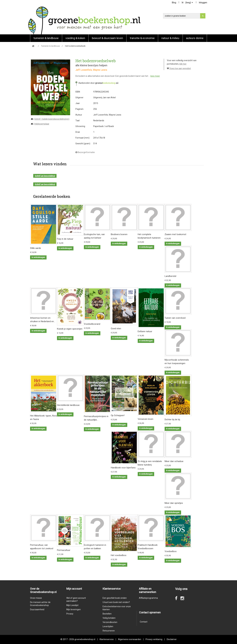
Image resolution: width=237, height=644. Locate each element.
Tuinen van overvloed (175, 318)
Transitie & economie (142, 38)
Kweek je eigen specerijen (70, 329)
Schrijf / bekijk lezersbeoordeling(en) (52, 119)
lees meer (155, 76)
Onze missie (36, 598)
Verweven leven (145, 419)
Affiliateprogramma (148, 598)
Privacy (70, 614)
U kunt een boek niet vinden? (116, 602)
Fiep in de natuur (65, 239)
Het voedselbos (119, 555)
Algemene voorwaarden (130, 639)
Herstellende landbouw (68, 405)
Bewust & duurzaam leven (107, 38)
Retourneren (109, 631)
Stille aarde (36, 248)
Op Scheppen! (118, 415)
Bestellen (107, 614)
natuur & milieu (170, 38)
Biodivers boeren (119, 234)
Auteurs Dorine (195, 38)
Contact (144, 622)
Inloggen (203, 3)
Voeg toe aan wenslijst (179, 68)
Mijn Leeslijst (72, 605)
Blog (174, 3)
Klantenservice (107, 639)
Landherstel (170, 276)
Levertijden (108, 626)
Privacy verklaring (154, 639)
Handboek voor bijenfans (123, 468)
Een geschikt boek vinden (115, 598)
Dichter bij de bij (172, 419)
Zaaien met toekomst (175, 234)
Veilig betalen (109, 618)
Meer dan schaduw (174, 461)
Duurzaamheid (37, 609)
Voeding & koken (75, 38)
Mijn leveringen (74, 609)
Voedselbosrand (92, 324)
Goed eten (116, 329)
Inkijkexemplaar (42, 124)
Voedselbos (171, 551)
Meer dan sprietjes (174, 503)
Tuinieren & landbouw (46, 38)
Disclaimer (172, 639)
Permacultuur (64, 550)
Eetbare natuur (145, 331)
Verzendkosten (110, 622)
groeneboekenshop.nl (85, 639)
